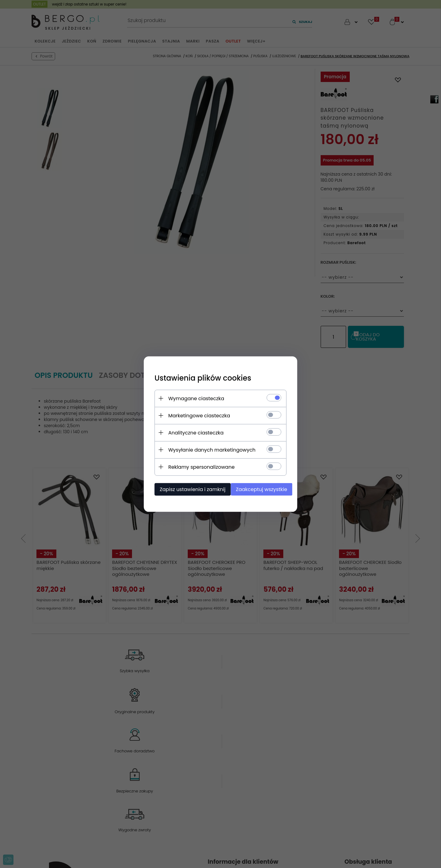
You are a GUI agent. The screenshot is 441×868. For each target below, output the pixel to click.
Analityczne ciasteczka (192, 432)
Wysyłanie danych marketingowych (207, 449)
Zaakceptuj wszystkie (260, 489)
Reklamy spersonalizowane (197, 466)
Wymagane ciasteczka (192, 398)
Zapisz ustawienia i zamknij (188, 489)
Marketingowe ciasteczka (195, 415)
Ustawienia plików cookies (198, 377)
